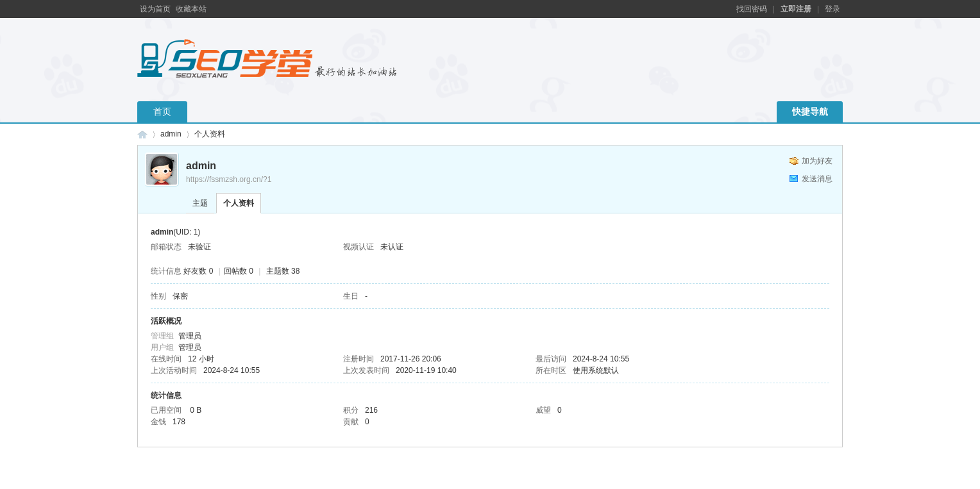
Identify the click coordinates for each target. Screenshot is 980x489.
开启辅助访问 (731, 9)
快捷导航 (810, 112)
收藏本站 (191, 9)
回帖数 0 (239, 271)
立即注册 (796, 9)
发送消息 (817, 179)
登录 (832, 9)
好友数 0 (198, 271)
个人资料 (239, 203)
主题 (200, 203)
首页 (162, 112)
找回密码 (752, 9)
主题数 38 (283, 271)
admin (171, 134)
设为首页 (155, 9)
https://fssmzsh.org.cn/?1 (229, 179)
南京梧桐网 (142, 134)
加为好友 (817, 161)
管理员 (190, 336)
